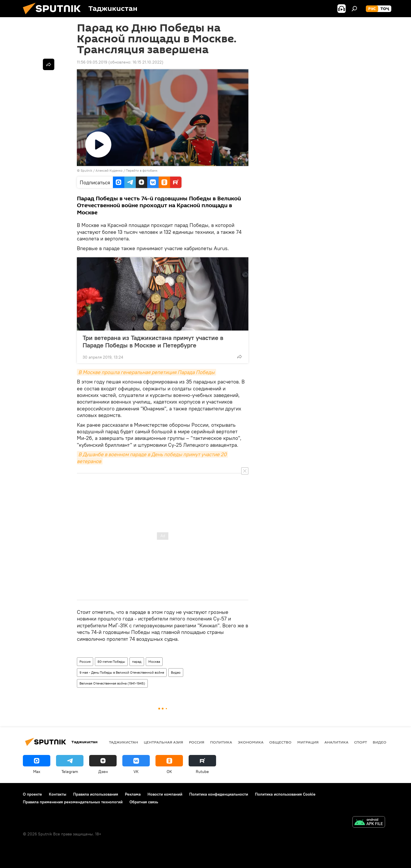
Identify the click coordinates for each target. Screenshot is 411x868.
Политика (221, 742)
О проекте (32, 794)
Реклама (133, 794)
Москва (154, 662)
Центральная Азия (163, 742)
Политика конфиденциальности (219, 794)
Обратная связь (144, 802)
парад (137, 662)
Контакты (58, 794)
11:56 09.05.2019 (92, 62)
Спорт (361, 742)
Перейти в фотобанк (142, 170)
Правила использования (96, 794)
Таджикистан (123, 742)
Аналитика (336, 742)
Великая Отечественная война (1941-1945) (112, 683)
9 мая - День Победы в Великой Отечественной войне (122, 672)
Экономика (251, 742)
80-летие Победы (111, 662)
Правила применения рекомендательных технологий (73, 802)
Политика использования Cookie (285, 794)
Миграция (308, 742)
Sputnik (87, 170)
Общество (280, 742)
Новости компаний (165, 794)
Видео (176, 672)
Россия (85, 662)
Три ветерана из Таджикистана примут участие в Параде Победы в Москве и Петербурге (153, 341)
